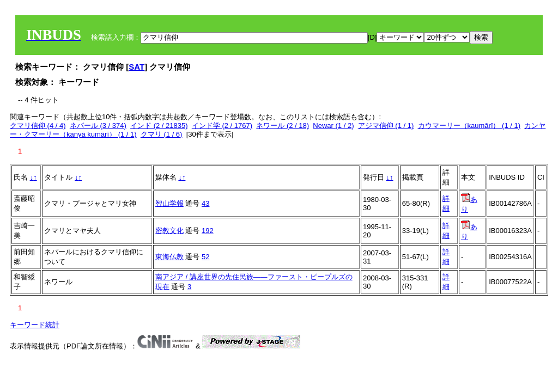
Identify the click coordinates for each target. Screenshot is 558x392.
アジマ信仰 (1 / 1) (386, 125)
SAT (137, 67)
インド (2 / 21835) (159, 125)
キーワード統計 (35, 325)
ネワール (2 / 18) (283, 125)
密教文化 (169, 231)
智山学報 (169, 203)
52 (205, 257)
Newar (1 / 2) (333, 125)
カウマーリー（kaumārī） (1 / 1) (469, 125)
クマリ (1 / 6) (162, 134)
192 (208, 231)
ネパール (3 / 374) (98, 125)
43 (205, 203)
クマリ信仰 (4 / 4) (38, 125)
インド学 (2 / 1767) (222, 125)
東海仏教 (169, 257)
